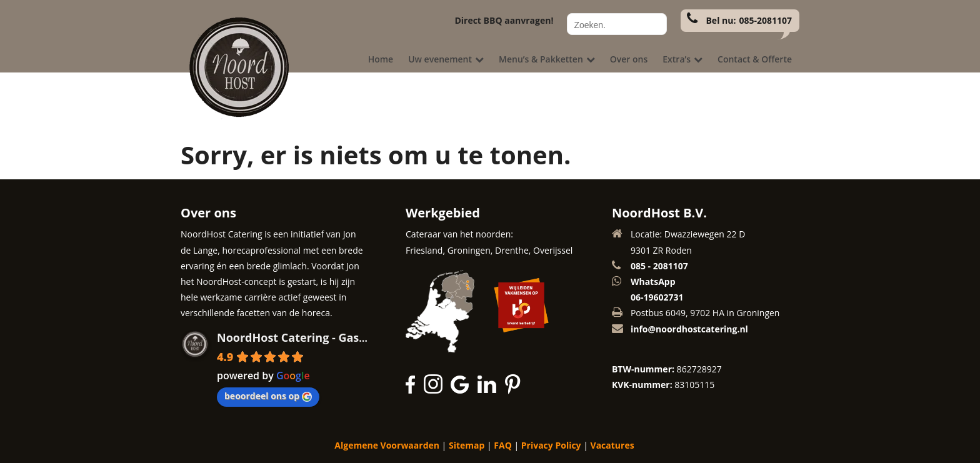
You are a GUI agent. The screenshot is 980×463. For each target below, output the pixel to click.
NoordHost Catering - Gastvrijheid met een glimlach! (363, 337)
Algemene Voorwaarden (387, 445)
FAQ (503, 445)
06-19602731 (657, 297)
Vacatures (612, 445)
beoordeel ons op (268, 396)
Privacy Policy (551, 445)
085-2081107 (765, 20)
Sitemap (467, 445)
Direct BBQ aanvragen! (504, 20)
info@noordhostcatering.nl (689, 329)
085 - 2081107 (659, 266)
